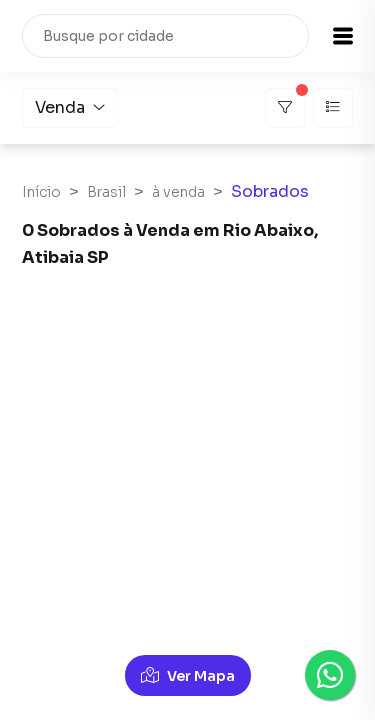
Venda (70, 107)
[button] (343, 36)
